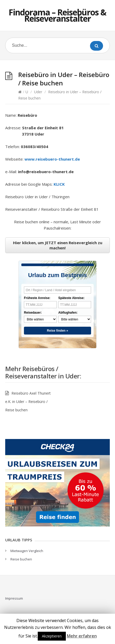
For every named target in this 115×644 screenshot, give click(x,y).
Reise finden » (57, 331)
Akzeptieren (52, 636)
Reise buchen (21, 559)
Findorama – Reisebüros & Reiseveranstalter (58, 15)
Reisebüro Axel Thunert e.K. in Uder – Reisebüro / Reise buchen (28, 402)
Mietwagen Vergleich (27, 551)
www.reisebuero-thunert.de (52, 159)
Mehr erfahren (82, 636)
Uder (38, 92)
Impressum (14, 598)
